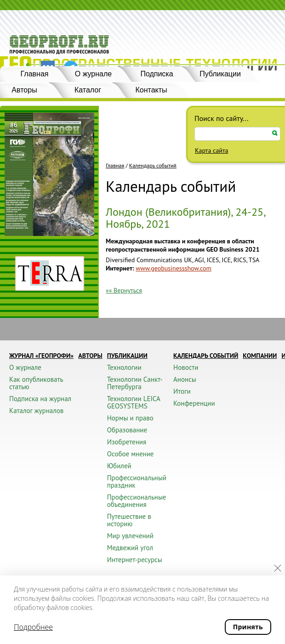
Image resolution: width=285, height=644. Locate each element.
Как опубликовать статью (36, 383)
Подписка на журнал (40, 399)
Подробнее (33, 627)
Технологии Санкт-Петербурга (135, 383)
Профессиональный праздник (137, 481)
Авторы (90, 356)
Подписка (157, 74)
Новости (186, 367)
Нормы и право (130, 418)
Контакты (151, 90)
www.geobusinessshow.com (173, 268)
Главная (35, 74)
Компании (260, 356)
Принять (248, 627)
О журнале (93, 74)
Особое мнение (131, 454)
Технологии (124, 367)
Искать (275, 133)
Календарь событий (153, 166)
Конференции (194, 403)
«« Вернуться (124, 290)
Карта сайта (212, 150)
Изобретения (127, 442)
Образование (127, 430)
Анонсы (185, 379)
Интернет (119, 268)
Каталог (88, 90)
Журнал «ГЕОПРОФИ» (41, 356)
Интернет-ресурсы (135, 560)
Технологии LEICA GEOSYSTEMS (134, 402)
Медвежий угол (130, 548)
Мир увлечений (130, 536)
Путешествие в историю (129, 520)
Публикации (220, 74)
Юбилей (119, 466)
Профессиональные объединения (137, 501)
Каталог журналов (36, 411)
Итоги (182, 391)
